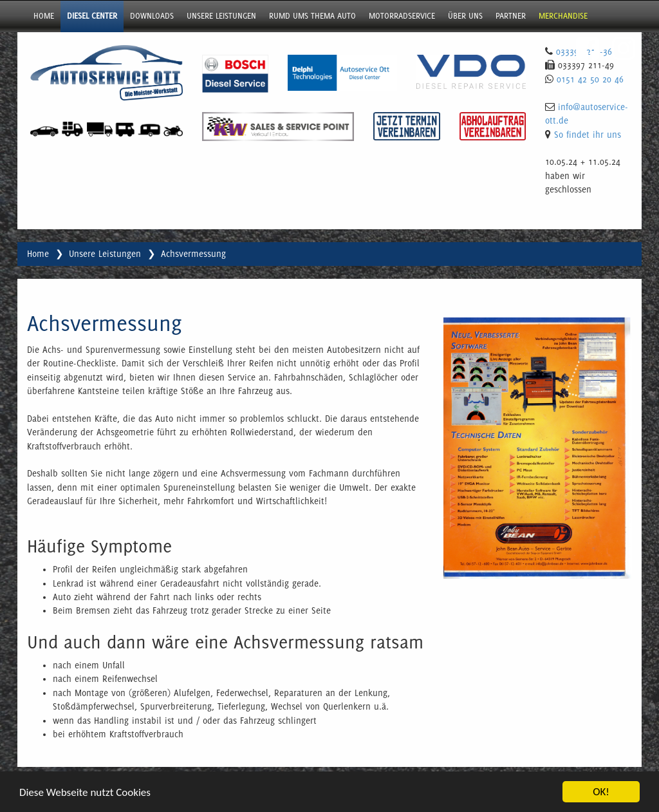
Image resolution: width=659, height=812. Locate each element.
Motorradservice (402, 16)
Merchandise (563, 16)
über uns (465, 16)
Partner (511, 16)
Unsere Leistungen (105, 254)
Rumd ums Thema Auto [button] (312, 16)
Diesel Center (92, 16)
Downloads (152, 16)
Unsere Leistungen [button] (221, 16)
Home (44, 16)
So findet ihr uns (588, 135)
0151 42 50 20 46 (590, 79)
